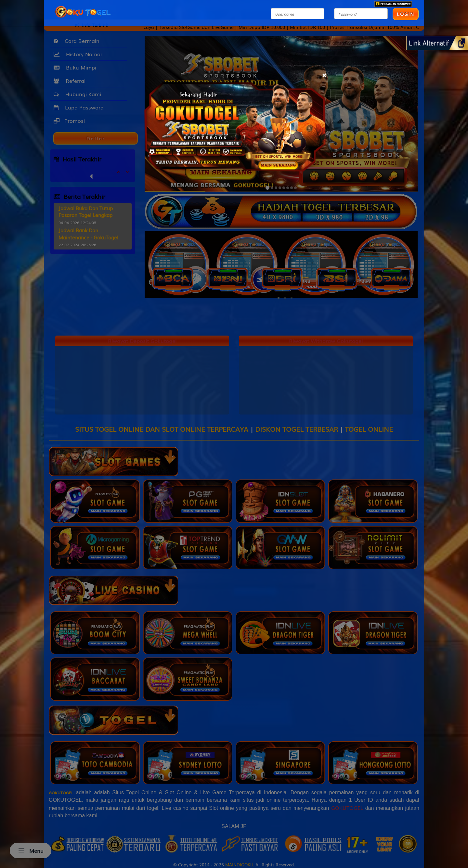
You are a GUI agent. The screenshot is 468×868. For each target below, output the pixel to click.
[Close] (324, 74)
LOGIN (406, 14)
